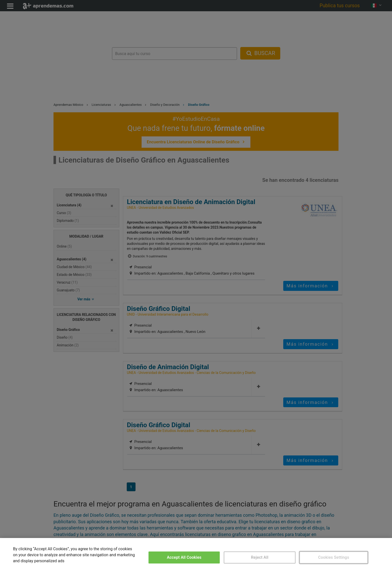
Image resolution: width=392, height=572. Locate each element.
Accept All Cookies (184, 557)
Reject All (260, 557)
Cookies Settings (333, 557)
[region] (196, 555)
